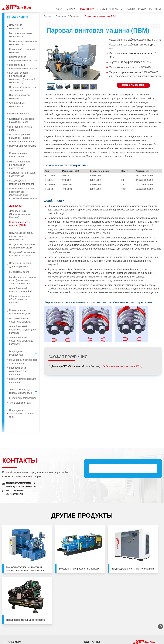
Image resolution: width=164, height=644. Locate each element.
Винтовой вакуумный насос (21, 128)
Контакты (155, 9)
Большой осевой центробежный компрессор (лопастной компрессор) (22, 78)
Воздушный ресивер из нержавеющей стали (22, 246)
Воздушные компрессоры (24, 27)
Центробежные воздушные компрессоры (23, 59)
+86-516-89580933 (142, 626)
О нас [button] (70, 9)
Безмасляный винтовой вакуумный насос (22, 120)
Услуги (131, 9)
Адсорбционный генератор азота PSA (21, 290)
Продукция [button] (85, 9)
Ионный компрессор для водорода (23, 380)
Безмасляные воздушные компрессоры (23, 43)
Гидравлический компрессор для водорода (18, 371)
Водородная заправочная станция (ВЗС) (21, 413)
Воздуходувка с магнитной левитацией (22, 182)
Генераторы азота (24, 272)
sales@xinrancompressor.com (102, 621)
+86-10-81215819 (141, 594)
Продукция (61, 16)
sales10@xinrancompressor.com (22, 486)
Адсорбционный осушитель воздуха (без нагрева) (22, 330)
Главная (59, 9)
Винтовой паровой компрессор (19, 97)
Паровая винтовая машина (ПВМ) (124, 366)
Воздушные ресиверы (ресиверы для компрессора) (24, 236)
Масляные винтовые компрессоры (21, 35)
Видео (142, 9)
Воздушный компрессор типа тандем (23, 89)
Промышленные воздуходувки (24, 155)
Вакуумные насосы (24, 114)
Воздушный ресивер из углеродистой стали (22, 254)
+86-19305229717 (15, 494)
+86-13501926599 (97, 625)
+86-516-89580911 (142, 623)
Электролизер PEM (20, 403)
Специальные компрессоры (17, 104)
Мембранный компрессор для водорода (23, 361)
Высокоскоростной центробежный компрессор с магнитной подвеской (21, 559)
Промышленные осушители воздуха (24, 312)
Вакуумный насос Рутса (22, 146)
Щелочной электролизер (23, 398)
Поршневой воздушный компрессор (22, 51)
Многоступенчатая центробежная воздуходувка (19, 165)
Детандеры (75, 16)
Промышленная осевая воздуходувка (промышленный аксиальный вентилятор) (23, 193)
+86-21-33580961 (141, 612)
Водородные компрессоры (24, 353)
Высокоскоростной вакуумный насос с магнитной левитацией (22, 138)
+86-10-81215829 (141, 598)
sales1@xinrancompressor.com (21, 483)
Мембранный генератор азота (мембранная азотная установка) (22, 280)
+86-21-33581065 (141, 609)
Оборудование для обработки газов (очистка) (20, 299)
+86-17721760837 (15, 491)
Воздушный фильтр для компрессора (20, 265)
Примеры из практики (110, 9)
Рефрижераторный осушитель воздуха (20, 320)
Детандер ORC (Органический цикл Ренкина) (76, 366)
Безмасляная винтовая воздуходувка (22, 174)
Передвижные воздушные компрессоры (23, 66)
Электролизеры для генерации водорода (24, 391)
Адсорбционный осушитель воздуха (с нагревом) (21, 341)
